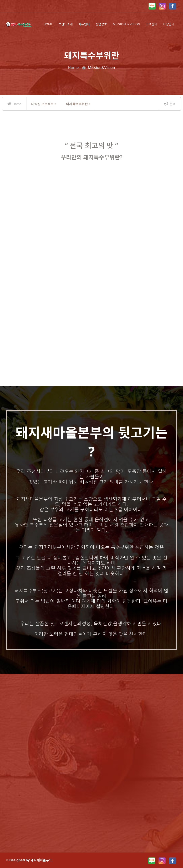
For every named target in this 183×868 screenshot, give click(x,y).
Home (73, 68)
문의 (170, 104)
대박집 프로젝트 (42, 104)
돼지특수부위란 (77, 104)
